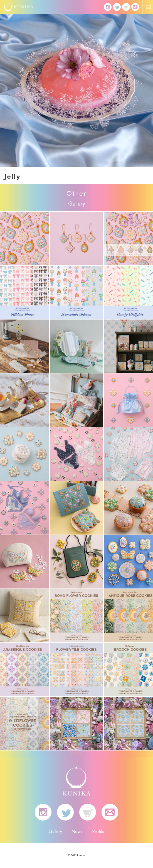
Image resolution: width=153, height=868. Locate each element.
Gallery (55, 831)
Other (76, 193)
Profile (98, 831)
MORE (76, 754)
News (77, 831)
